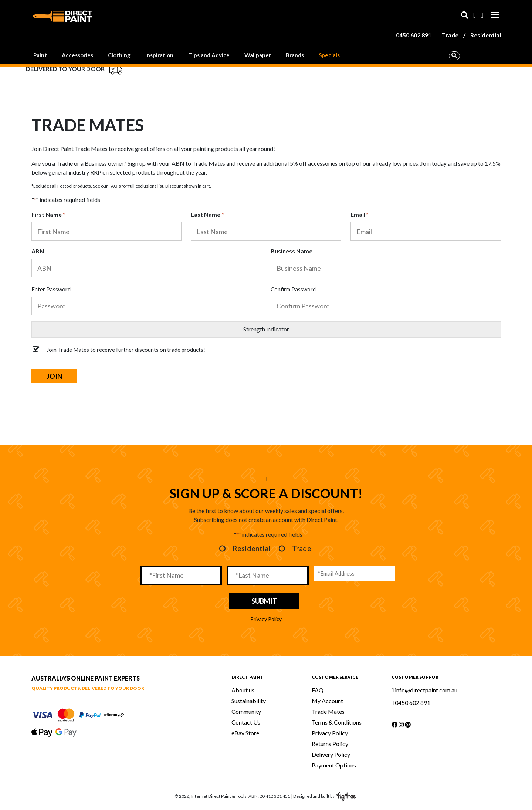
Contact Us (246, 722)
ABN (38, 251)
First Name (48, 215)
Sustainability (249, 701)
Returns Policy (330, 744)
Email (359, 215)
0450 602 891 (414, 35)
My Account (327, 701)
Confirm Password (293, 289)
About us (243, 690)
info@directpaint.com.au (424, 690)
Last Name (207, 215)
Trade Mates (328, 711)
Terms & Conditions (337, 722)
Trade (450, 35)
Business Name (292, 251)
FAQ (318, 690)
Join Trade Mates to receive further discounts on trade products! (126, 350)
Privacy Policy (266, 619)
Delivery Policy (331, 754)
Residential (486, 35)
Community (246, 711)
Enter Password (51, 289)
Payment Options (334, 765)
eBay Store (245, 733)
